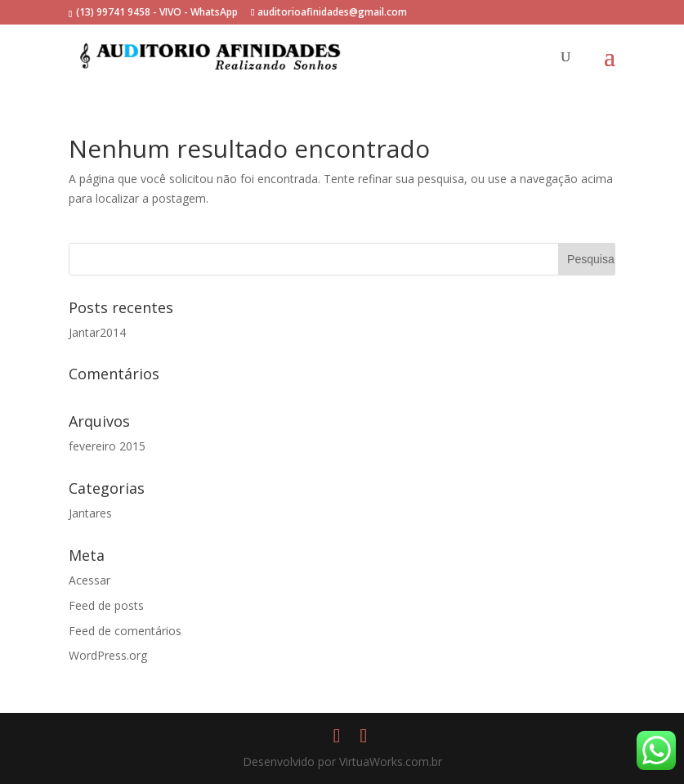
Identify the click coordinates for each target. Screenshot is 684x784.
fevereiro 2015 (107, 446)
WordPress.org (108, 655)
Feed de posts (106, 605)
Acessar (89, 580)
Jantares (90, 513)
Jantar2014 (97, 332)
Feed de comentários (125, 631)
